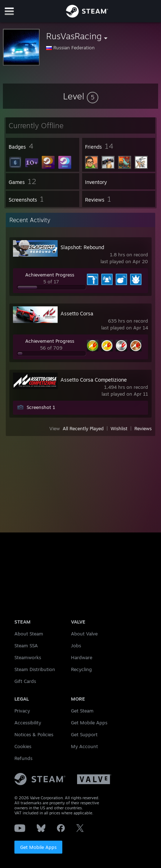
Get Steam (82, 711)
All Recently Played (83, 428)
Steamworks (28, 657)
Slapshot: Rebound (82, 247)
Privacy (22, 711)
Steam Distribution (35, 669)
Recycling (81, 669)
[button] (81, 96)
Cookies (23, 746)
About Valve (84, 634)
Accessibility (28, 723)
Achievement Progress (50, 275)
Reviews (143, 428)
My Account (84, 746)
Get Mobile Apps (38, 847)
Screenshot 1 (41, 407)
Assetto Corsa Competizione (94, 380)
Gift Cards (25, 681)
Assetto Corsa (77, 313)
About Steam (29, 634)
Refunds (23, 758)
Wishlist (119, 428)
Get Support (84, 734)
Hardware (82, 657)
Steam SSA (26, 646)
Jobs (76, 646)
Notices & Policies (34, 734)
